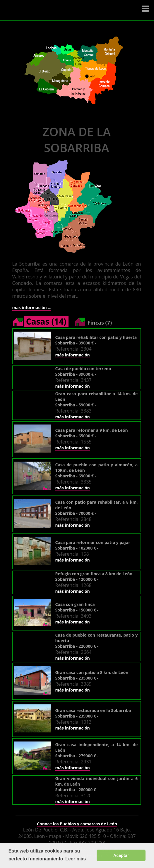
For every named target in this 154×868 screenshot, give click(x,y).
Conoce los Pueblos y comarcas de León (77, 824)
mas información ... (32, 307)
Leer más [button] (76, 859)
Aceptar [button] (121, 855)
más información (73, 355)
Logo (40, 11)
